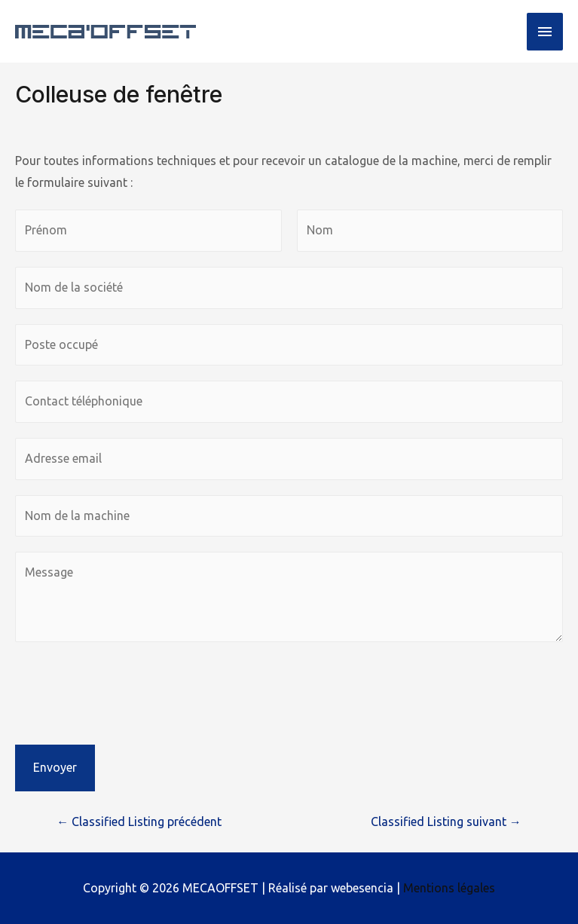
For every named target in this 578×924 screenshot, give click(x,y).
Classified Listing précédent (139, 822)
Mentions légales (449, 888)
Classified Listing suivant (446, 822)
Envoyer (55, 767)
